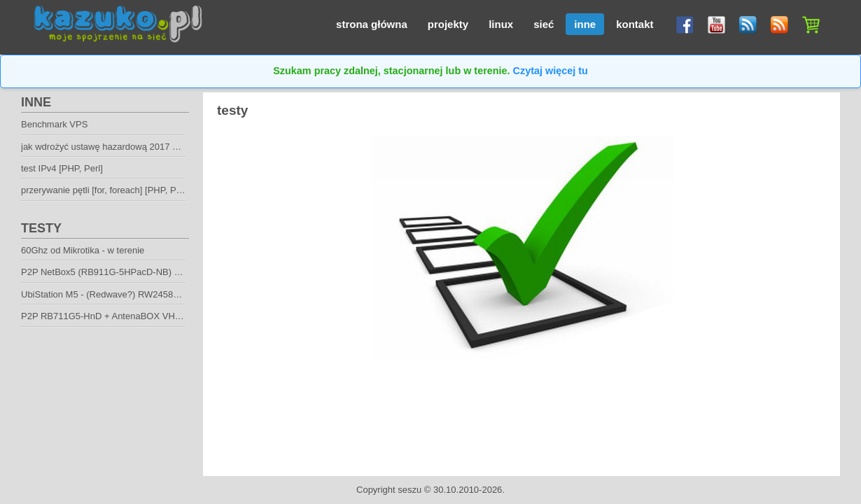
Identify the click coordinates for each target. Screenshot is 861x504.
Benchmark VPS (54, 124)
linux (501, 24)
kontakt (635, 24)
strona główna (372, 24)
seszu (409, 490)
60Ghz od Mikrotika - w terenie (83, 250)
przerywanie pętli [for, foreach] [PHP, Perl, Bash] (118, 190)
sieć (544, 24)
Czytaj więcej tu (551, 71)
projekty (448, 24)
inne (585, 24)
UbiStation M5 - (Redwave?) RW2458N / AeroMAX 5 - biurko (143, 294)
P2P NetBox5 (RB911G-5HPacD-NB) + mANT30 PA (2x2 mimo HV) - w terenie (180, 272)
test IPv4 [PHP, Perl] (62, 168)
